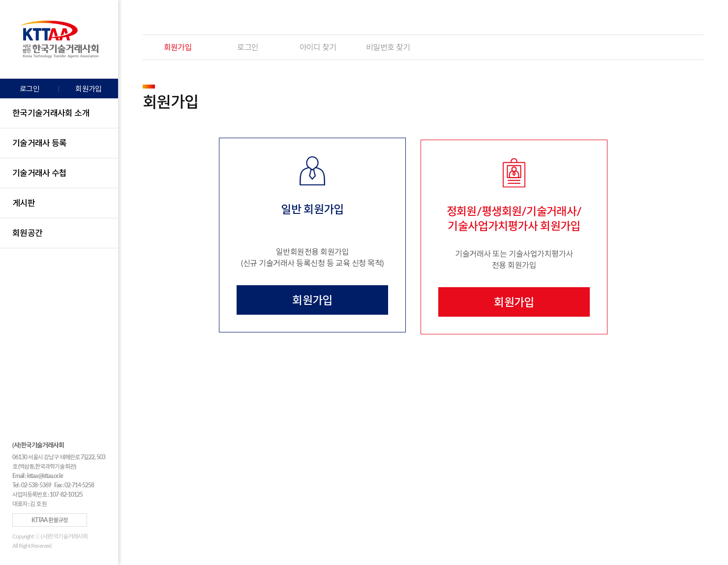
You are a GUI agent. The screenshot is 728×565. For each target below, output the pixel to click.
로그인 (30, 89)
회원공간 (27, 233)
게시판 (24, 203)
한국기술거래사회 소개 (51, 113)
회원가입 (88, 89)
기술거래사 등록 (40, 143)
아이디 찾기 (318, 47)
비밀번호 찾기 (388, 47)
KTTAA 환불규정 (50, 520)
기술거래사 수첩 (40, 173)
